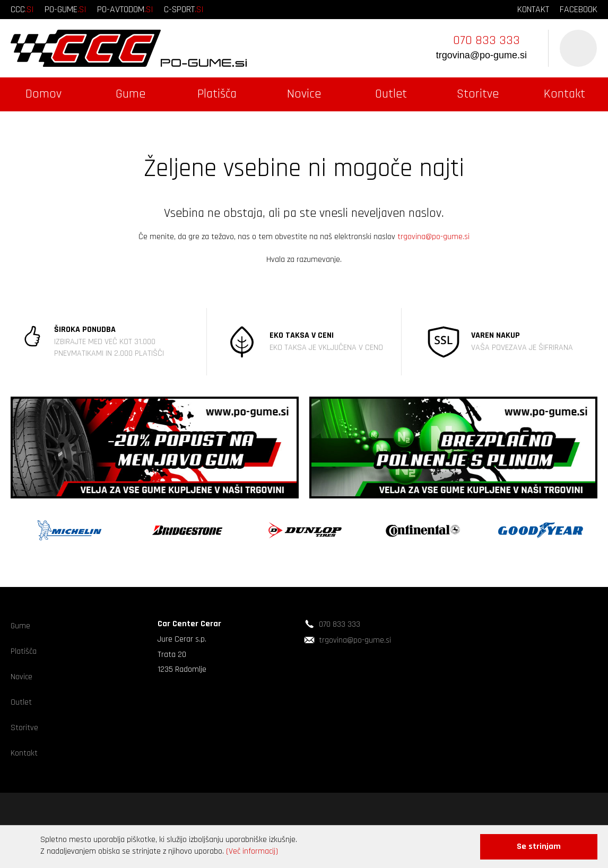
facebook (579, 9)
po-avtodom (125, 9)
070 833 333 (487, 40)
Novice (304, 94)
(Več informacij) (252, 851)
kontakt (533, 9)
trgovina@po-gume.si (481, 55)
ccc (22, 9)
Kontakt (564, 94)
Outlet (391, 94)
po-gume (66, 9)
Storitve (478, 94)
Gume (131, 94)
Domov (44, 94)
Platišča (217, 94)
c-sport (184, 9)
